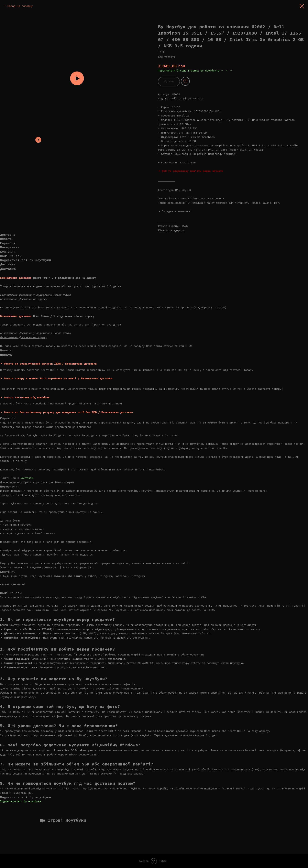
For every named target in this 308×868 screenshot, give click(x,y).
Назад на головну (20, 6)
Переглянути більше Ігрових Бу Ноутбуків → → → (195, 71)
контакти (27, 478)
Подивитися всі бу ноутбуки (20, 801)
